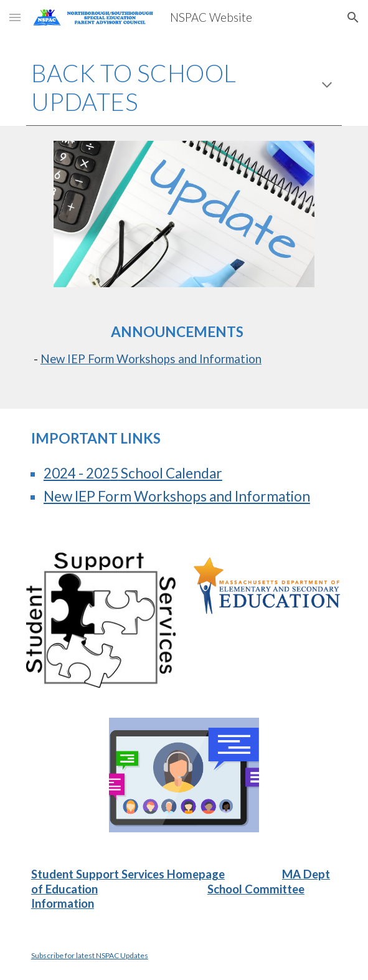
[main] (184, 88)
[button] (15, 17)
